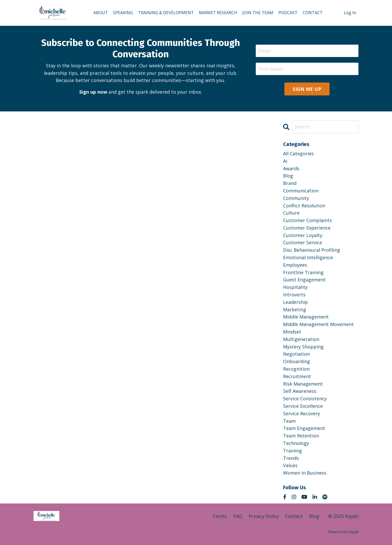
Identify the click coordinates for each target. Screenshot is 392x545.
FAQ (238, 516)
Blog (314, 516)
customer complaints (307, 220)
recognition (296, 369)
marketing (295, 310)
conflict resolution (304, 206)
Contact (294, 516)
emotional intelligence (308, 257)
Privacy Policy (264, 516)
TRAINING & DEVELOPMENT (166, 13)
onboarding (297, 361)
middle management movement (318, 324)
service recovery (302, 413)
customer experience (307, 228)
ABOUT (101, 13)
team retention (301, 436)
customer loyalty (303, 235)
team (289, 421)
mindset (292, 332)
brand (290, 183)
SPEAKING (123, 13)
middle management (306, 317)
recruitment (297, 376)
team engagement (304, 428)
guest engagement (304, 280)
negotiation (297, 354)
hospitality (295, 287)
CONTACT (313, 13)
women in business (305, 473)
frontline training (303, 272)
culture (291, 213)
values (290, 465)
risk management (303, 384)
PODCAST (288, 13)
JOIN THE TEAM (258, 13)
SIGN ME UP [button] (307, 89)
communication (301, 191)
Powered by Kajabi (343, 532)
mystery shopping (303, 347)
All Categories (298, 153)
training (293, 451)
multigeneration (301, 339)
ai (285, 161)
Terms (220, 516)
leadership (295, 302)
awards (291, 168)
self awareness (300, 391)
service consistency (305, 398)
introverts (294, 295)
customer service (303, 242)
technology (296, 443)
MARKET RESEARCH (218, 13)
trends (291, 458)
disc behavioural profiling (312, 250)
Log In (350, 13)
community (296, 198)
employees (295, 265)
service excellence (303, 406)
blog (288, 176)
